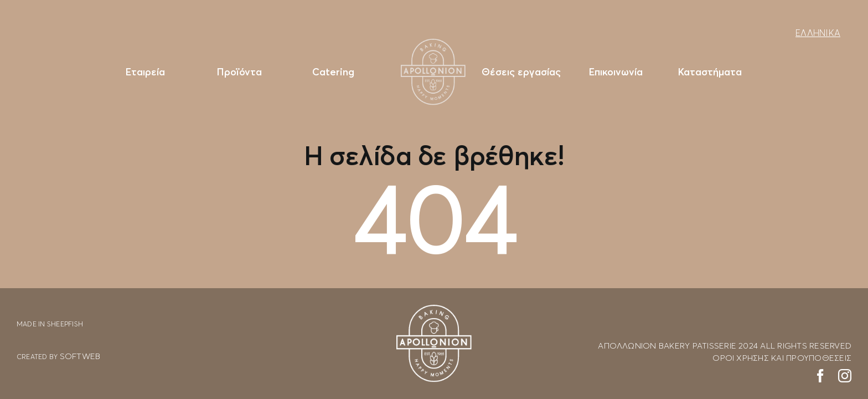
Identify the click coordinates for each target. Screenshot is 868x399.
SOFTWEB (80, 356)
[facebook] (820, 376)
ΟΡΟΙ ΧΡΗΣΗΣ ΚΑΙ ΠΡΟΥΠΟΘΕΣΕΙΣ (782, 357)
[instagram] (845, 376)
